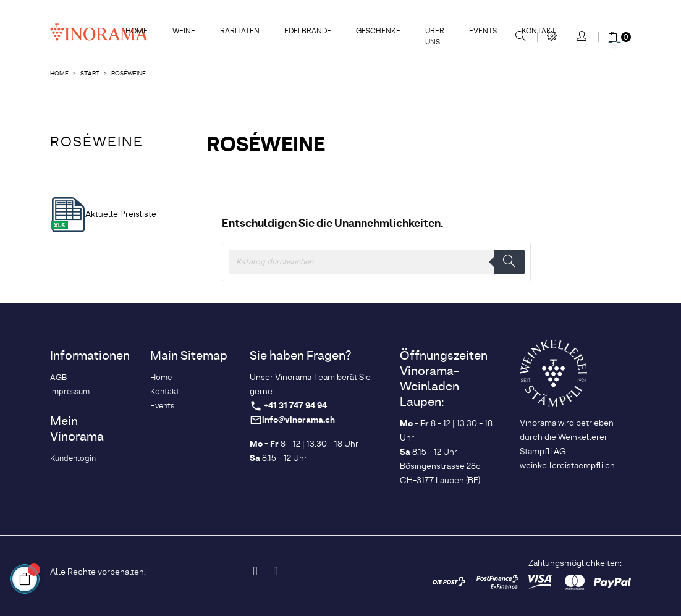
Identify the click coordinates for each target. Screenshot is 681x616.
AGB (58, 378)
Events (162, 406)
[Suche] (376, 262)
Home (161, 378)
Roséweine (97, 143)
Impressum (70, 392)
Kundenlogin (73, 459)
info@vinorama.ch (298, 420)
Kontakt (165, 392)
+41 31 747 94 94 (295, 406)
